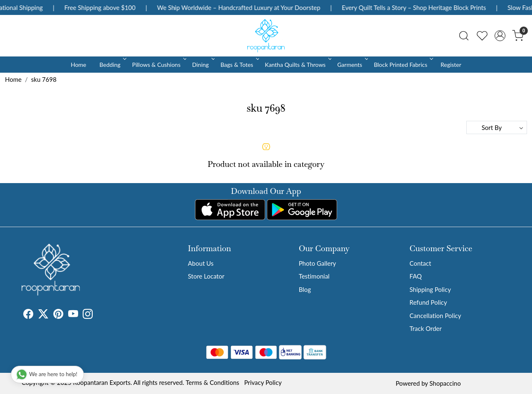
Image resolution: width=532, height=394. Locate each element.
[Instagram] (88, 315)
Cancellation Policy (435, 316)
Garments (352, 65)
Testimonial (314, 276)
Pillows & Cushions (159, 65)
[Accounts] (500, 36)
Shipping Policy (430, 289)
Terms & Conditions (213, 382)
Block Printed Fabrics (403, 65)
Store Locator (206, 276)
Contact (420, 263)
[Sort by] (497, 127)
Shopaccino (445, 383)
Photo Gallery (318, 263)
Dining (203, 65)
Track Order (425, 328)
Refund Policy (428, 302)
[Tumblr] (98, 315)
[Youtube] (73, 315)
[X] (43, 315)
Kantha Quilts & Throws (297, 65)
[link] (464, 36)
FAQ (416, 276)
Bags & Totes (239, 65)
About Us (201, 263)
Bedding (112, 65)
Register (451, 65)
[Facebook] (28, 315)
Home (78, 65)
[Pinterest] (58, 315)
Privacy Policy (263, 382)
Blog (305, 289)
